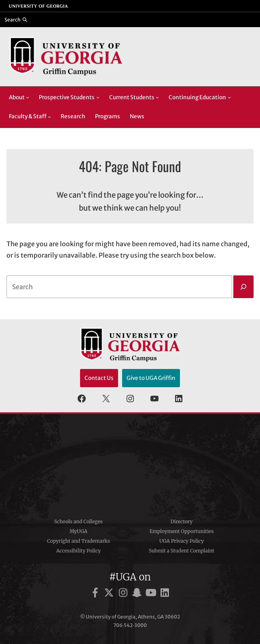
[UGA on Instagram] (124, 594)
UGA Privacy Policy (182, 541)
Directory (182, 521)
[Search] (243, 287)
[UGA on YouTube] (152, 594)
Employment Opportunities (182, 531)
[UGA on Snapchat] (138, 594)
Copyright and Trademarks (78, 541)
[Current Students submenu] (157, 97)
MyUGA (78, 531)
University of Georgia (130, 463)
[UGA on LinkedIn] (165, 594)
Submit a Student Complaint (182, 551)
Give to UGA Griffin (151, 378)
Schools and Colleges (78, 521)
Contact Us (99, 378)
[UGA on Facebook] (96, 594)
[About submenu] (27, 97)
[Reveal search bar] (16, 19)
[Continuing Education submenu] (229, 97)
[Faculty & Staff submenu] (49, 117)
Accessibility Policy (78, 551)
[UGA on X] (110, 594)
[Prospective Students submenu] (98, 97)
